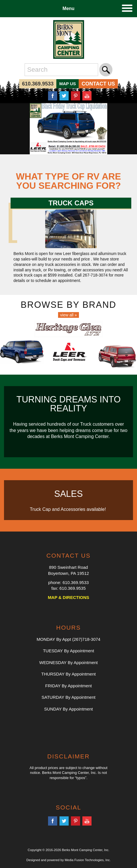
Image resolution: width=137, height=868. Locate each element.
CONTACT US (98, 84)
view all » (68, 315)
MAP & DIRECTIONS (68, 597)
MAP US (67, 84)
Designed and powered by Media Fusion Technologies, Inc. (68, 860)
